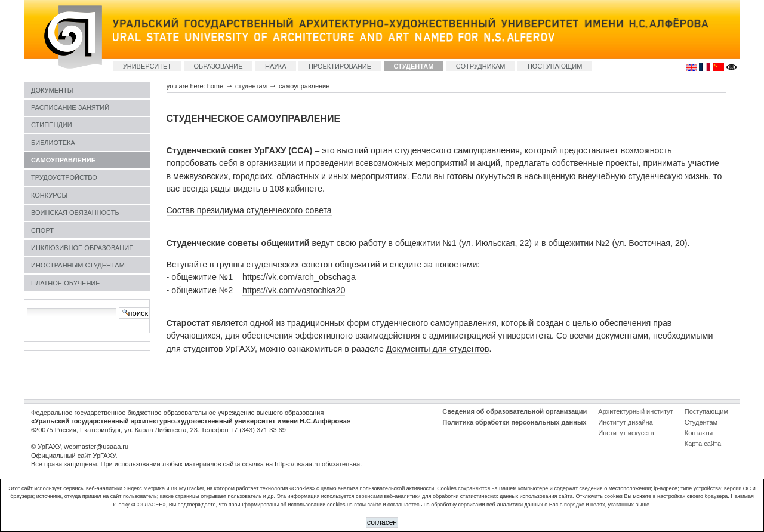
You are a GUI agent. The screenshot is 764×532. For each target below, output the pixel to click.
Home (215, 86)
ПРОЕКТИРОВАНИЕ (340, 66)
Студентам (701, 422)
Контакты (699, 433)
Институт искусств (626, 433)
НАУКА (276, 66)
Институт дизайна (625, 422)
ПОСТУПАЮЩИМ (555, 66)
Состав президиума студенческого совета (249, 210)
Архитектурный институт (635, 411)
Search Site (27, 307)
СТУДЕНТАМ (413, 66)
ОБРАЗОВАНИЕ (218, 66)
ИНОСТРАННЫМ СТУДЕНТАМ (78, 265)
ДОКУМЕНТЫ (52, 90)
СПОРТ (42, 230)
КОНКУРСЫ (49, 195)
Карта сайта (703, 444)
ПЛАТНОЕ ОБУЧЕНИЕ (66, 283)
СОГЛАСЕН (382, 522)
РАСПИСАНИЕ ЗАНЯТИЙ (70, 107)
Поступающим (706, 411)
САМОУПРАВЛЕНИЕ (63, 160)
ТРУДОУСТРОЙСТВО (64, 177)
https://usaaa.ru (297, 464)
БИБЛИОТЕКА (53, 143)
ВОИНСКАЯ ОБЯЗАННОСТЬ (75, 213)
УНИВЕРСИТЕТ (147, 66)
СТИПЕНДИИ (52, 125)
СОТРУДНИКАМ (481, 66)
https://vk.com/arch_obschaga (299, 277)
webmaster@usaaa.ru (96, 447)
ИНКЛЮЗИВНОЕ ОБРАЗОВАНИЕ (82, 248)
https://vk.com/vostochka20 (294, 290)
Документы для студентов (438, 349)
